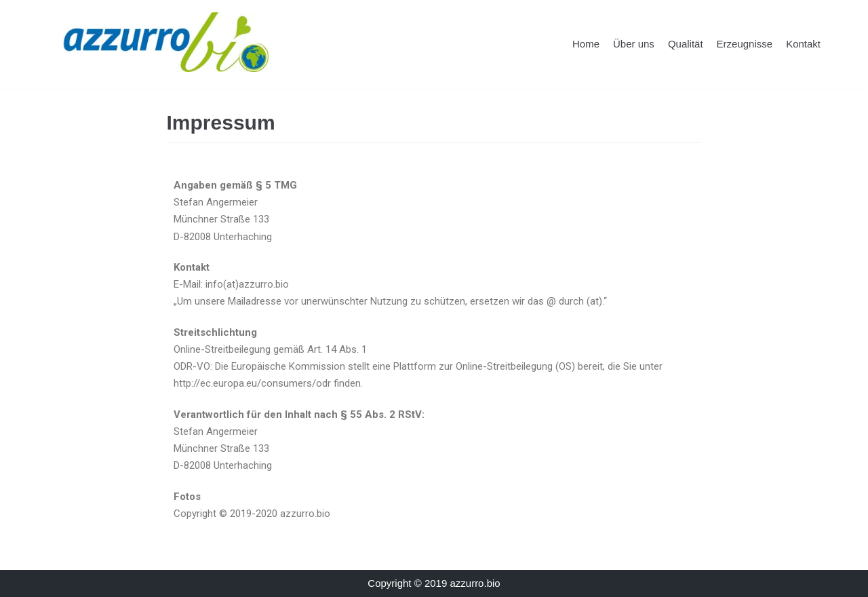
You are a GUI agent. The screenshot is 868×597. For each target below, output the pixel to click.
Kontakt (803, 44)
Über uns (634, 44)
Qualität (686, 44)
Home (586, 44)
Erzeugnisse (745, 44)
